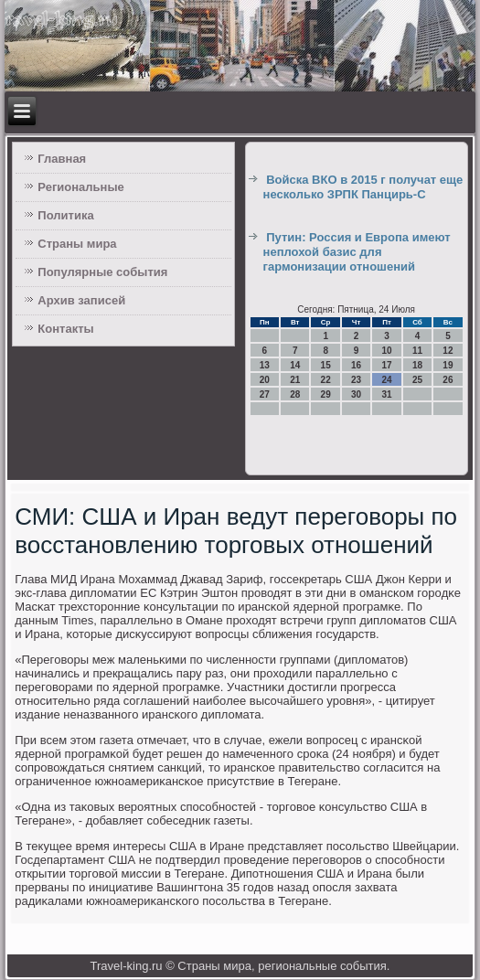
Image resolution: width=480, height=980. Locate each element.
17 (386, 365)
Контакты (65, 329)
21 (295, 380)
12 (448, 351)
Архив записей (81, 300)
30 (356, 394)
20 (265, 380)
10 (386, 351)
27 (265, 394)
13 (265, 365)
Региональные (80, 187)
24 (386, 380)
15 (326, 365)
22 (326, 380)
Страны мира (77, 244)
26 (448, 380)
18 (417, 365)
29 (326, 394)
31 (386, 394)
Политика (65, 215)
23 (356, 380)
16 (356, 365)
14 (295, 365)
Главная (62, 159)
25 (417, 380)
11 (417, 351)
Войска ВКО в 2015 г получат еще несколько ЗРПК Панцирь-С (363, 187)
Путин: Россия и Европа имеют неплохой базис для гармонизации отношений (357, 252)
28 (295, 394)
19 (448, 365)
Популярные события (102, 272)
